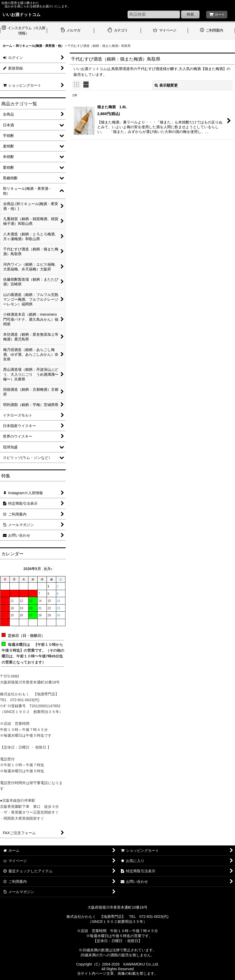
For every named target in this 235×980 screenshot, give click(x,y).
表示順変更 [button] (166, 85)
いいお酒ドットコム (22, 14)
